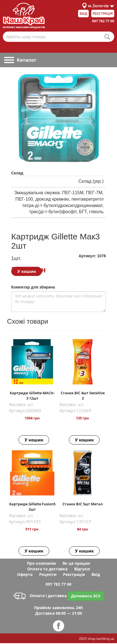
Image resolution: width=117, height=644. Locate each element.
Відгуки (82, 569)
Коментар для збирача (33, 287)
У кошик (27, 271)
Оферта (25, 574)
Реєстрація (103, 14)
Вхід (83, 14)
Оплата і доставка (40, 596)
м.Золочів (98, 6)
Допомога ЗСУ (86, 596)
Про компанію (41, 563)
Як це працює (76, 563)
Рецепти (48, 574)
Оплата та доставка (47, 569)
